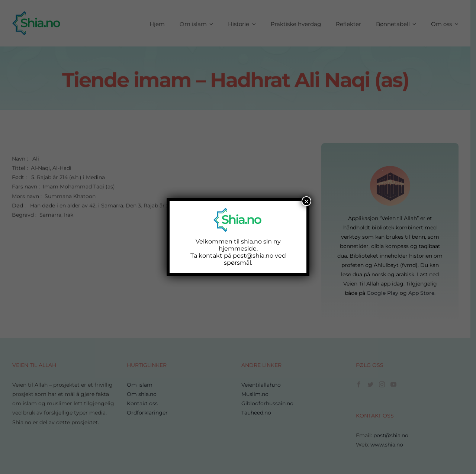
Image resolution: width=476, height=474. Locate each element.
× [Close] (306, 201)
